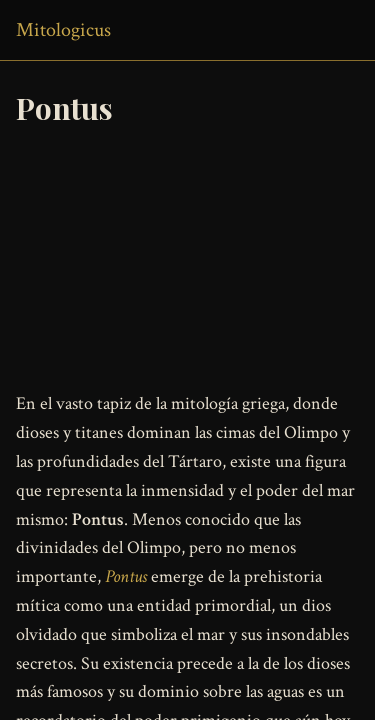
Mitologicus (63, 30)
